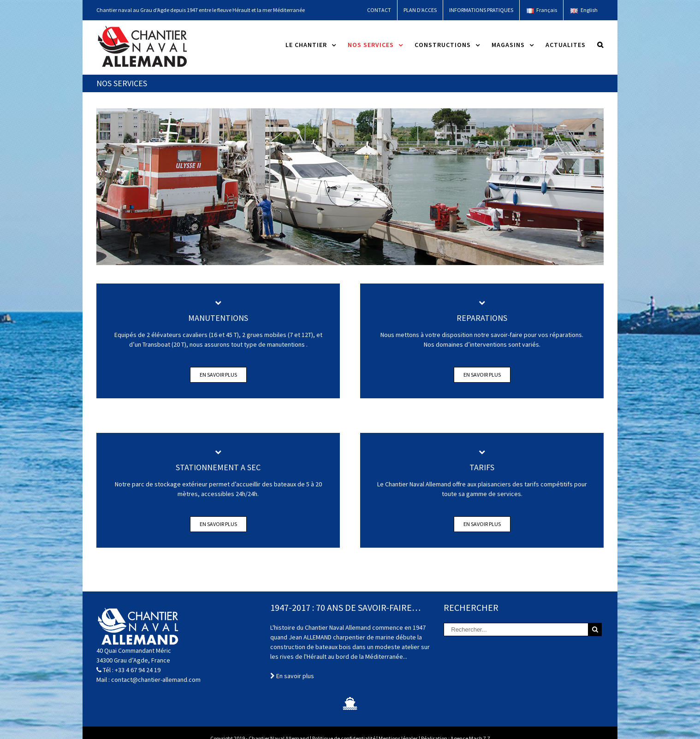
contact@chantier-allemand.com (156, 680)
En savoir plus (218, 375)
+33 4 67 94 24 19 (138, 670)
